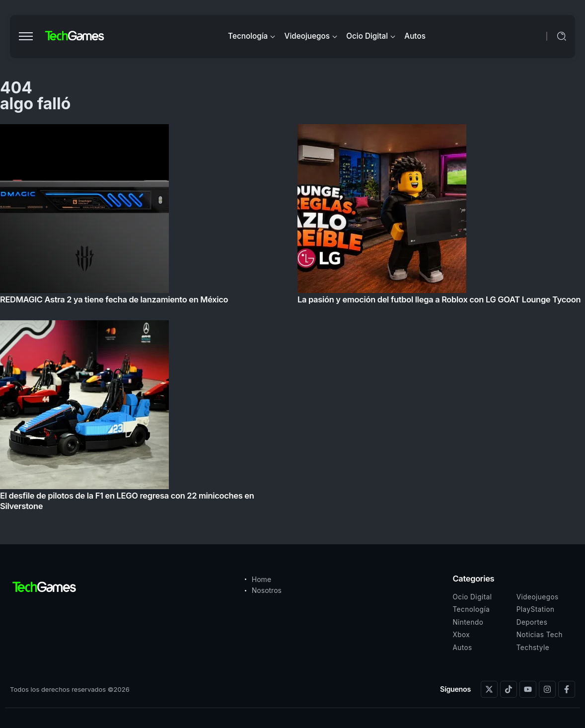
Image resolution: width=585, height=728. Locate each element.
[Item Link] (292, 321)
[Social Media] (489, 689)
